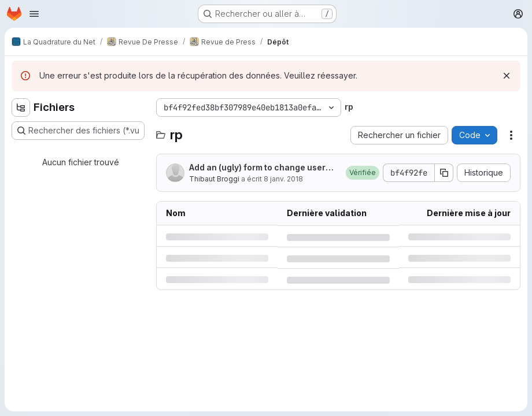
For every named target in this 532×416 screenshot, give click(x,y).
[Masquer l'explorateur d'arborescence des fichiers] (21, 107)
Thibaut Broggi (214, 179)
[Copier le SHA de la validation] (444, 173)
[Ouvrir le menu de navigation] (34, 14)
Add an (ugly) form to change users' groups (261, 168)
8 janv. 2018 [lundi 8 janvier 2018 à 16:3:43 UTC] (283, 179)
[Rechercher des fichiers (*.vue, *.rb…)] (78, 131)
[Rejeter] (507, 76)
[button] (363, 173)
